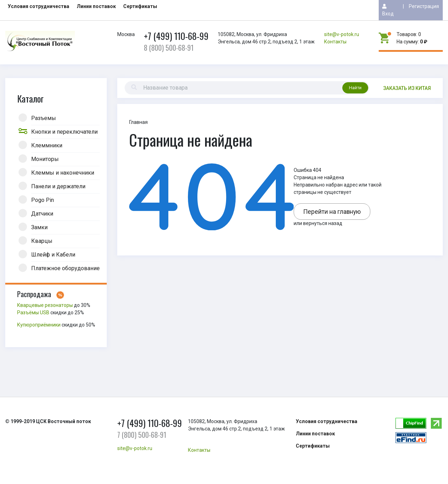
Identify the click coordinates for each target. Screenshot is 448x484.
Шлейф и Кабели (53, 254)
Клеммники (47, 145)
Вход (388, 10)
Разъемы (44, 118)
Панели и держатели (58, 186)
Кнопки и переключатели (64, 131)
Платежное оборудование (65, 268)
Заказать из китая (407, 88)
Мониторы (45, 159)
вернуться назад (323, 223)
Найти (355, 88)
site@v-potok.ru (342, 34)
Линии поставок (96, 6)
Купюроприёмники (39, 325)
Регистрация (424, 6)
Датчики (42, 213)
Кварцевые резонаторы (45, 305)
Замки (39, 227)
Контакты (335, 42)
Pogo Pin (43, 199)
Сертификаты (140, 6)
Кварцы (42, 240)
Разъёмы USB (33, 313)
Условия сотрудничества (38, 6)
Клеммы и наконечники (63, 172)
